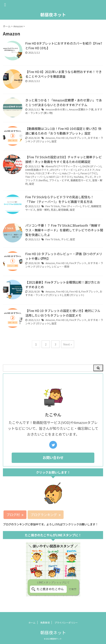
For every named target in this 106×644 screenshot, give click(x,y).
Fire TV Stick (53, 206)
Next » (68, 344)
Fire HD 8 (75, 291)
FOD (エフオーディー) (48, 173)
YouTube (79, 177)
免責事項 (45, 622)
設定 (54, 141)
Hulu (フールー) (71, 173)
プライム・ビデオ (59, 180)
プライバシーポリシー (66, 622)
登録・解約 (43, 210)
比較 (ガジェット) (74, 295)
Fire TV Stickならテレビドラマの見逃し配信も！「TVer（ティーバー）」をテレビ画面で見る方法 (60, 199)
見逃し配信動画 (60, 210)
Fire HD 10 (62, 138)
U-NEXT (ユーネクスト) (59, 177)
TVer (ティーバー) (35, 177)
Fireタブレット (78, 138)
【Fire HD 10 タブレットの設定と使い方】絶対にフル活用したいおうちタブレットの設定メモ (63, 313)
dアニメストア (86, 170)
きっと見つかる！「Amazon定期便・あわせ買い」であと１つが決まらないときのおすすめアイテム (64, 102)
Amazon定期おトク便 (81, 109)
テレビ (89, 177)
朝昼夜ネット (53, 14)
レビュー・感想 (60, 266)
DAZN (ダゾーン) (92, 166)
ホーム (32, 622)
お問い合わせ (53, 457)
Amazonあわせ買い (57, 109)
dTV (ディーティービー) (63, 170)
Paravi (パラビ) (89, 173)
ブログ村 (15, 515)
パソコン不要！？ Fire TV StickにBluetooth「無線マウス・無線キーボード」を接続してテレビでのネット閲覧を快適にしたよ (64, 230)
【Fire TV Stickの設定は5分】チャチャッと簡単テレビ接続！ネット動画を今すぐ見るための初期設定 (64, 159)
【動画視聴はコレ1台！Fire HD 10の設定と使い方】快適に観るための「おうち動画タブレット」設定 (63, 131)
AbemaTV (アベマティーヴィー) (63, 166)
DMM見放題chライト (37, 170)
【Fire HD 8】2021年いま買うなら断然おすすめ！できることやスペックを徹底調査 (64, 74)
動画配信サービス (81, 180)
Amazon (50, 138)
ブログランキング (46, 515)
